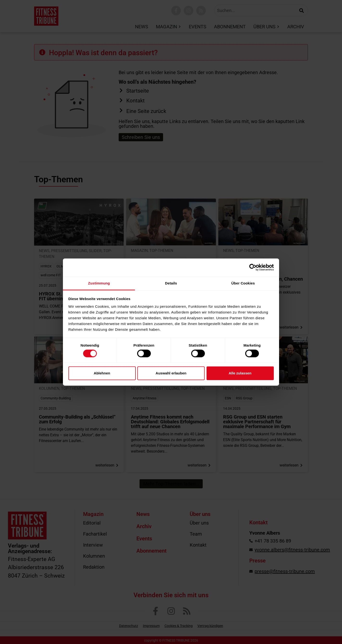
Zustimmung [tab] (99, 283)
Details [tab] (171, 283)
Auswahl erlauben (171, 373)
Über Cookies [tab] (243, 283)
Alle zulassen (240, 373)
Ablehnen (102, 373)
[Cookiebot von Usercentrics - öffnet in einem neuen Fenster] (253, 267)
